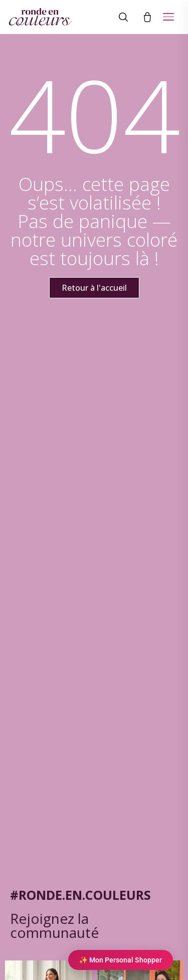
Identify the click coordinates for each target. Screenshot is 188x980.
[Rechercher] (123, 17)
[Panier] (147, 17)
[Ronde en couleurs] (41, 17)
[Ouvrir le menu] (168, 17)
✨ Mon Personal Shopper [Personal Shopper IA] (121, 960)
